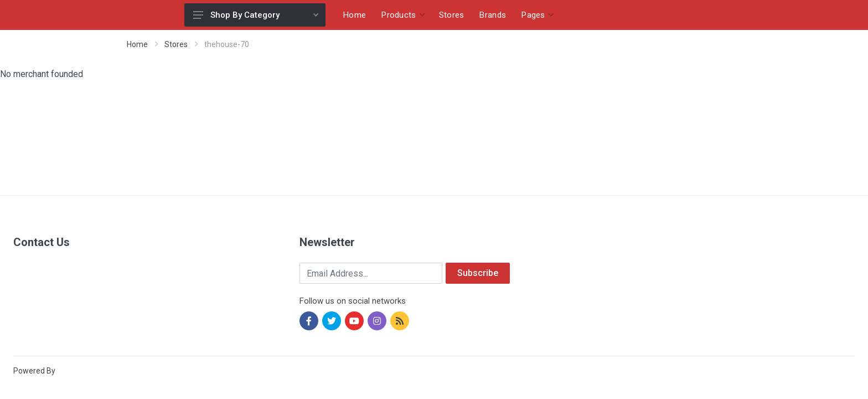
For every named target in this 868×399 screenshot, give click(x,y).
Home (137, 44)
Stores (176, 44)
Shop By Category (256, 15)
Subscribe (478, 273)
